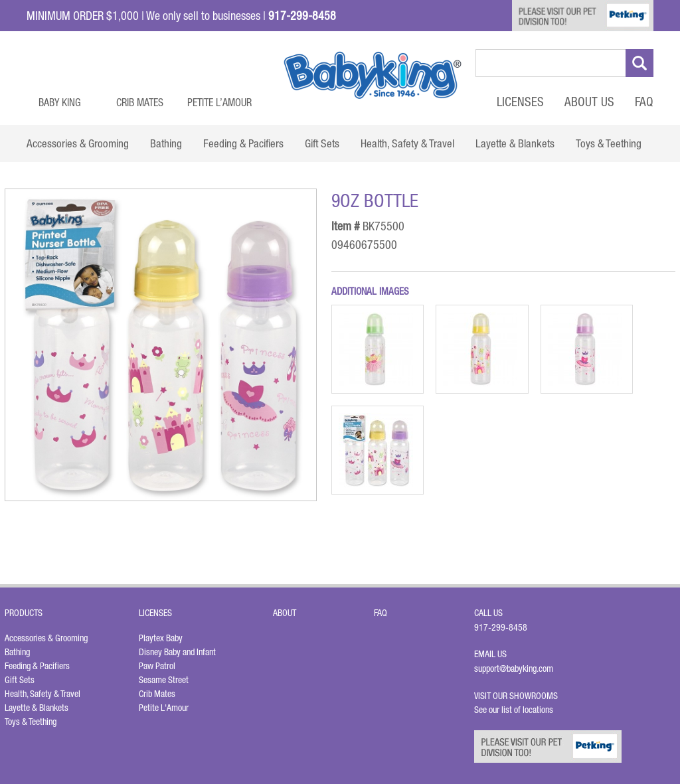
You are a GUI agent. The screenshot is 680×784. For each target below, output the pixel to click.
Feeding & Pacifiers (37, 666)
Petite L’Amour (219, 102)
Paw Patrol (157, 666)
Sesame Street (164, 680)
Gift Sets (20, 680)
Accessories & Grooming (46, 638)
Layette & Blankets (37, 708)
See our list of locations (514, 710)
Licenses (520, 102)
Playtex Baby (161, 638)
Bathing (17, 652)
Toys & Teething (31, 722)
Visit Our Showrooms (518, 696)
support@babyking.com (514, 668)
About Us (589, 102)
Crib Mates (140, 102)
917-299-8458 (501, 627)
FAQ (644, 102)
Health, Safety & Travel (42, 694)
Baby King (60, 102)
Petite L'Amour (164, 708)
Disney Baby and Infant (177, 652)
